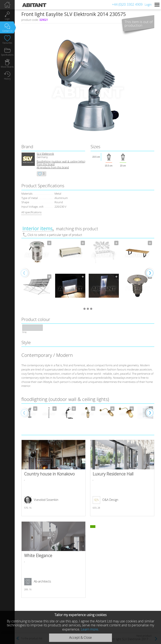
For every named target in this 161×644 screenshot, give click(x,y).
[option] (37, 273)
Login (148, 5)
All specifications (31, 212)
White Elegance (53, 560)
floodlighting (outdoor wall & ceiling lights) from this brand (61, 163)
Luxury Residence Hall (122, 478)
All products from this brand (53, 167)
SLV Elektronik (45, 154)
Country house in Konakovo (53, 478)
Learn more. (90, 629)
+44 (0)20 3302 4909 (127, 4)
